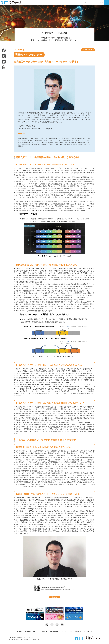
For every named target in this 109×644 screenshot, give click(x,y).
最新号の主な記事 (30, 631)
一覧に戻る (54, 597)
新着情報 (20, 631)
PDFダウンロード (88, 50)
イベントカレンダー (66, 631)
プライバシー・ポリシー (28, 637)
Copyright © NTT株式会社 (15, 637)
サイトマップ (88, 631)
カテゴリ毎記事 (43, 631)
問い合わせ (78, 631)
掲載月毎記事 (54, 631)
